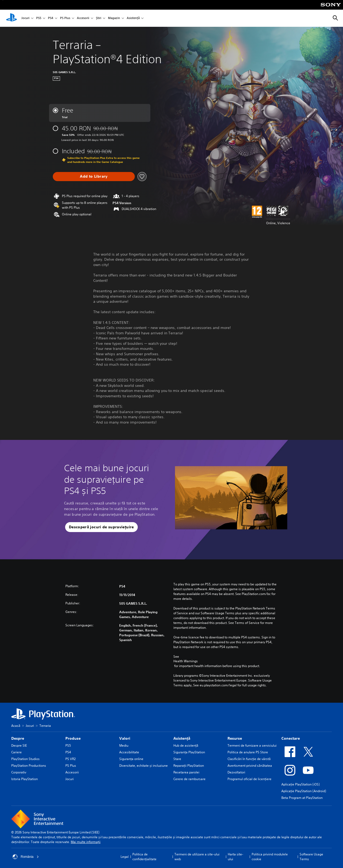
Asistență (133, 18)
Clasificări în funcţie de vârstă (249, 759)
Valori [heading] (125, 738)
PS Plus (65, 18)
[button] (101, 527)
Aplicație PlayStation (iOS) (301, 784)
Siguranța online (131, 759)
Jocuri (25, 18)
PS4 (51, 18)
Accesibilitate (129, 752)
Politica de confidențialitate (144, 857)
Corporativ (19, 772)
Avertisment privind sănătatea (250, 766)
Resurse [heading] (235, 738)
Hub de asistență (186, 745)
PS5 (39, 18)
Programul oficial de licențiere (249, 779)
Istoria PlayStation (25, 779)
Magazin (114, 18)
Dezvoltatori (236, 772)
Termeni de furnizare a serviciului (252, 745)
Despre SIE (19, 745)
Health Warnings (186, 661)
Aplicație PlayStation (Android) (304, 791)
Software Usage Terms (311, 857)
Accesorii (83, 18)
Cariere (16, 752)
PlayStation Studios (25, 759)
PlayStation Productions (29, 766)
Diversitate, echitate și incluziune (143, 766)
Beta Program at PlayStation (302, 798)
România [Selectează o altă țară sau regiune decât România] (26, 857)
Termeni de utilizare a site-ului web (197, 857)
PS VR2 (70, 759)
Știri (99, 18)
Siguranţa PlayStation (189, 752)
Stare (177, 759)
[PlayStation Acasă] (12, 18)
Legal (125, 857)
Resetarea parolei (186, 772)
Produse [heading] (73, 738)
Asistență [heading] (182, 738)
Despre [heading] (18, 738)
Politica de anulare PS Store (248, 752)
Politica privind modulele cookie (270, 857)
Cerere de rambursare (189, 779)
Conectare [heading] (291, 738)
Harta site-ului (236, 857)
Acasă (16, 726)
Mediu (124, 745)
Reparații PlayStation (189, 766)
